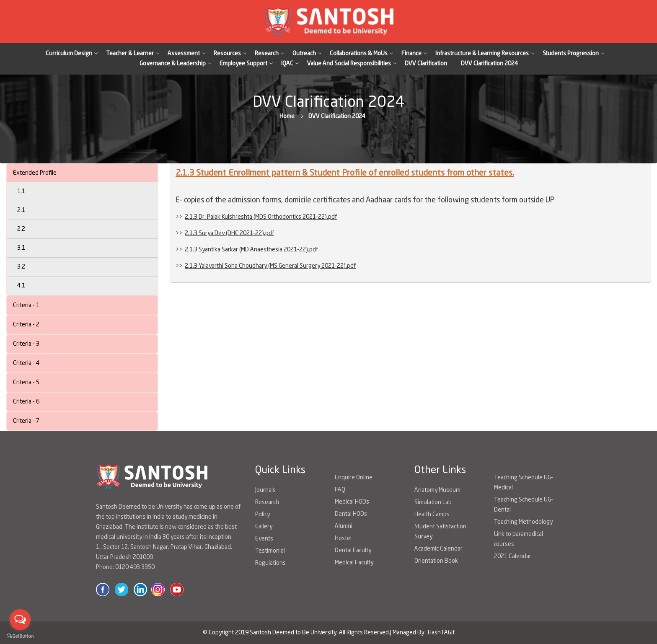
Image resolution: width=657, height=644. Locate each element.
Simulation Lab (433, 502)
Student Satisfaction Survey (440, 532)
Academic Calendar (438, 549)
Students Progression (571, 54)
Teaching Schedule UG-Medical (524, 483)
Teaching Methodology (523, 522)
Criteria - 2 (26, 325)
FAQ (340, 490)
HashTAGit (441, 633)
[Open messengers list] (20, 620)
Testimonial (270, 551)
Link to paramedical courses (519, 539)
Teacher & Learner (130, 54)
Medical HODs (352, 502)
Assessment (184, 54)
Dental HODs (351, 514)
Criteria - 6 (26, 402)
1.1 (21, 191)
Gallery (264, 527)
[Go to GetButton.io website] (20, 636)
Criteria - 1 (26, 305)
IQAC (287, 64)
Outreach (304, 54)
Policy (263, 515)
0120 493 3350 (135, 567)
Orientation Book (436, 561)
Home (287, 116)
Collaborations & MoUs (359, 54)
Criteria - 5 (26, 383)
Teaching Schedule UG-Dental (524, 505)
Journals (265, 490)
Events (264, 539)
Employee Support (243, 64)
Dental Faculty (353, 551)
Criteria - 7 (26, 421)
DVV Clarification (426, 64)
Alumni (344, 526)
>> (256, 217)
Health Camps (432, 515)
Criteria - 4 (26, 363)
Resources (227, 54)
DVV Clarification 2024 (489, 64)
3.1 (21, 248)
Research (267, 54)
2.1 (21, 210)
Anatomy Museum (437, 490)
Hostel (343, 538)
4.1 (21, 286)
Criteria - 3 (26, 344)
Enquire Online (354, 478)
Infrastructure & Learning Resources (482, 54)
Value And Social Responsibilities (349, 64)
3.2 (21, 267)
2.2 (21, 229)
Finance (411, 54)
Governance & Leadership (173, 64)
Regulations (270, 563)
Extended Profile (35, 173)
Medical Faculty (354, 563)
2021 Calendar (513, 556)
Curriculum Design (69, 54)
